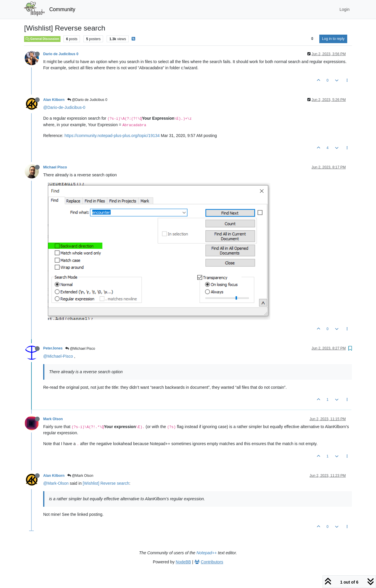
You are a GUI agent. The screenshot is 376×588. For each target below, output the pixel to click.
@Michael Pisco (80, 349)
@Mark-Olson (56, 483)
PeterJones (53, 348)
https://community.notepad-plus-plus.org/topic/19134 (112, 136)
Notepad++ (207, 553)
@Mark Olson (80, 476)
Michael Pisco (55, 167)
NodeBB (183, 562)
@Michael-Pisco (58, 356)
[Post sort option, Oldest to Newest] (312, 39)
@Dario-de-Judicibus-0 (64, 107)
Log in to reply (333, 39)
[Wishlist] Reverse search (106, 483)
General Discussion (42, 39)
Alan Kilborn (54, 100)
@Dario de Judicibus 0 (87, 100)
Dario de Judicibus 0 (61, 54)
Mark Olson (53, 419)
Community (62, 9)
